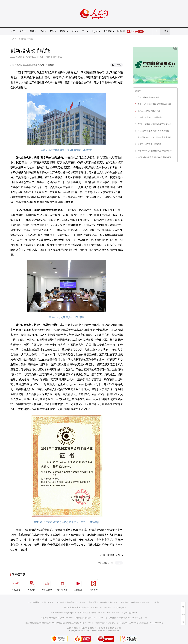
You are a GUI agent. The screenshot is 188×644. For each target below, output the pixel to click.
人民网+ (31, 585)
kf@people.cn (71, 613)
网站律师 (135, 602)
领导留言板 (62, 585)
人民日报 (16, 585)
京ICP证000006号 (131, 623)
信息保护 (146, 602)
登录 (166, 31)
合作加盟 (92, 602)
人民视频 (78, 585)
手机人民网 (47, 585)
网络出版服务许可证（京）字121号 (109, 623)
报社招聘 (60, 602)
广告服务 (82, 602)
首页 (13, 31)
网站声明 (124, 602)
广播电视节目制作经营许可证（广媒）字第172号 (127, 618)
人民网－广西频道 (46, 65)
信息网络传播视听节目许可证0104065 (40, 623)
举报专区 (121, 31)
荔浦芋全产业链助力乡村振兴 (150, 117)
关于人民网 (49, 602)
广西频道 (23, 39)
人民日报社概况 (34, 602)
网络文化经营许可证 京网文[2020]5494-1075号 (75, 623)
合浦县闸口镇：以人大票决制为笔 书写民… (155, 137)
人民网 (14, 39)
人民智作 (93, 585)
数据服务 (114, 602)
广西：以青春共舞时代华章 (149, 97)
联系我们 (156, 602)
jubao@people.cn (119, 608)
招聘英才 (71, 602)
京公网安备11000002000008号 (151, 623)
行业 (31, 39)
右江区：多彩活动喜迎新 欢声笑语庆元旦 (154, 124)
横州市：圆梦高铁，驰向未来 (150, 144)
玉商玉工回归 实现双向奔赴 (149, 111)
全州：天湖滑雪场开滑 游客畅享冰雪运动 (154, 104)
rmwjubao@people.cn (129, 613)
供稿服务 (103, 602)
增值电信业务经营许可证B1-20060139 (90, 618)
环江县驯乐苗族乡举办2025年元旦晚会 (153, 131)
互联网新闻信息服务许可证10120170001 (57, 618)
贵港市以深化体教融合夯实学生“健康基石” (155, 151)
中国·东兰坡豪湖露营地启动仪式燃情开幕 (155, 157)
